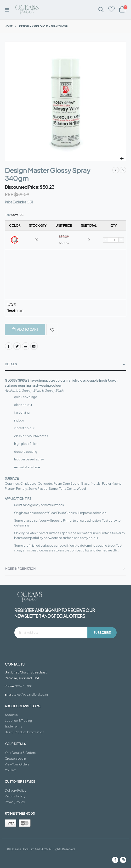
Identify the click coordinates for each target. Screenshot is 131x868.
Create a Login (15, 758)
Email (34, 346)
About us (11, 715)
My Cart (10, 770)
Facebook (9, 346)
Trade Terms (14, 726)
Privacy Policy (15, 802)
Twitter (17, 346)
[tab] (65, 364)
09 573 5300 (24, 686)
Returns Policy (15, 796)
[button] (122, 159)
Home (9, 26)
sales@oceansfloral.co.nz (31, 694)
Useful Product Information (24, 732)
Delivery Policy (16, 790)
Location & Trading (18, 721)
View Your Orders (17, 764)
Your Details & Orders (20, 753)
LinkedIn (26, 346)
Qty (12, 304)
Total (15, 311)
